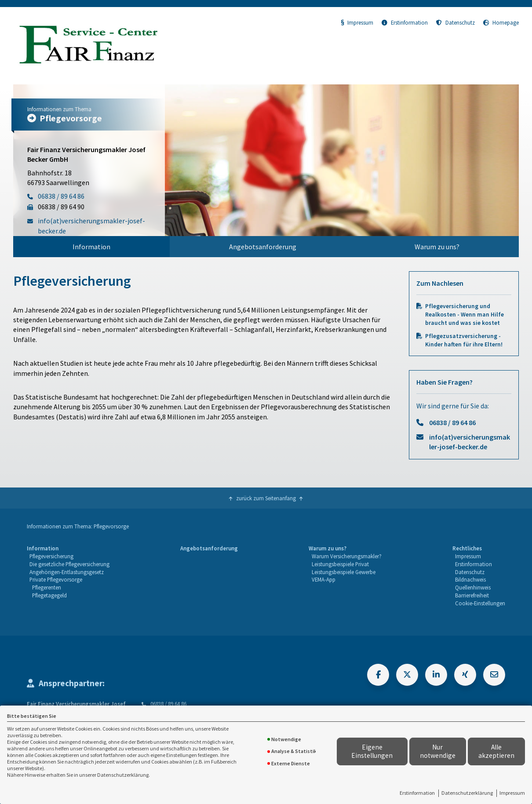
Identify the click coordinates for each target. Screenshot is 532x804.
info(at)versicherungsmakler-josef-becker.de (470, 442)
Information (91, 247)
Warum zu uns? (437, 247)
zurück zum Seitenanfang (266, 498)
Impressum (512, 793)
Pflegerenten (47, 587)
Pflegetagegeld (49, 595)
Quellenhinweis (473, 587)
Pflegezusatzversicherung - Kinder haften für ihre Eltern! (464, 340)
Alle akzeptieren (496, 751)
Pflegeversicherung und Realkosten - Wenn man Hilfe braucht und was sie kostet (465, 315)
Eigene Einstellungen (372, 751)
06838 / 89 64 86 (452, 422)
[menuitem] (91, 247)
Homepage (501, 22)
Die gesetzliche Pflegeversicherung (69, 564)
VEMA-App (324, 579)
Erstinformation (417, 793)
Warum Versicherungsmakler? (347, 556)
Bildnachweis (470, 579)
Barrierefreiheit (472, 595)
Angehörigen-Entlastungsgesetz (67, 572)
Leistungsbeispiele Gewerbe (344, 572)
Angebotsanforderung (263, 247)
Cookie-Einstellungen (480, 603)
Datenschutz (455, 22)
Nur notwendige (438, 751)
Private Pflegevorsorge (56, 579)
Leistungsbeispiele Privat (340, 564)
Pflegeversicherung (51, 556)
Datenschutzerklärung (467, 793)
